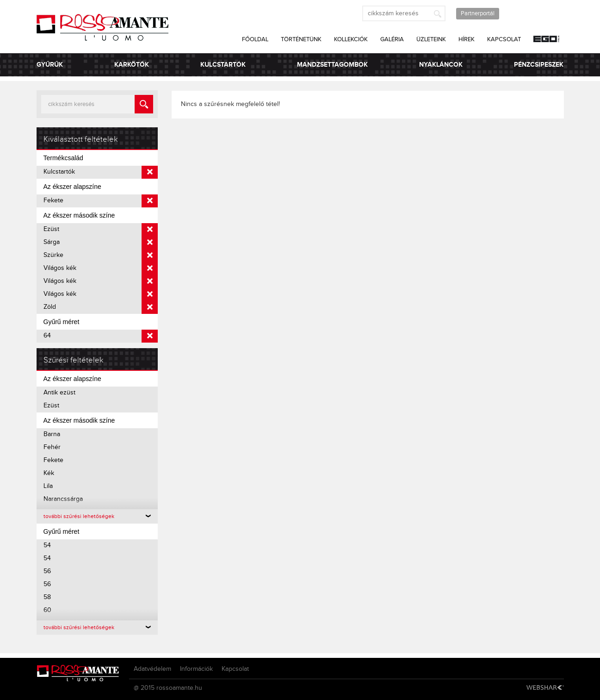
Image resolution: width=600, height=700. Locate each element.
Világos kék (101, 269)
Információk (196, 669)
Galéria (392, 39)
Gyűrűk (50, 65)
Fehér (52, 447)
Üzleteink (431, 39)
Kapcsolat (504, 39)
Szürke (101, 256)
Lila (48, 486)
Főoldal (255, 39)
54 (47, 545)
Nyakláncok (441, 65)
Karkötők (132, 65)
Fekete (101, 201)
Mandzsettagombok (332, 65)
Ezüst (101, 230)
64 (101, 336)
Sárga (101, 243)
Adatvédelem (152, 669)
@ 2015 (144, 688)
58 (47, 597)
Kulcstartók (223, 65)
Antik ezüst (59, 393)
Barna (52, 434)
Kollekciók (351, 39)
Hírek (467, 39)
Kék (49, 473)
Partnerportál (478, 13)
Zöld (101, 307)
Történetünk (301, 39)
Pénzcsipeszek (539, 65)
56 (47, 571)
